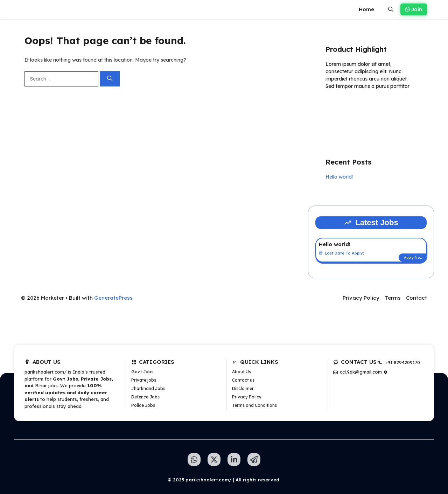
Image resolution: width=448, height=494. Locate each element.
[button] (391, 9)
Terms (393, 298)
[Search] (110, 79)
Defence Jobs (145, 397)
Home (366, 9)
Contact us (243, 380)
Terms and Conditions (254, 405)
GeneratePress (113, 298)
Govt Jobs (142, 372)
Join (414, 9)
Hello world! (339, 177)
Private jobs (144, 380)
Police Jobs (143, 405)
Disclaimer (243, 388)
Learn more (348, 106)
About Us (241, 372)
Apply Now (413, 258)
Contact (416, 298)
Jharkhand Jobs (148, 388)
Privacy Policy (361, 298)
